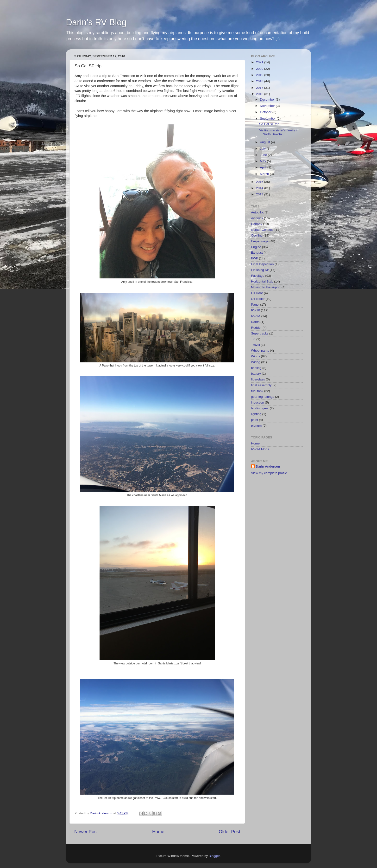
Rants (255, 322)
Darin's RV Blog (96, 22)
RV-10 (255, 310)
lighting (256, 414)
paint (254, 420)
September (268, 119)
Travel (255, 345)
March (265, 174)
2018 (260, 81)
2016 (260, 94)
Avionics (257, 218)
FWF (254, 258)
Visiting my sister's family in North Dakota (279, 132)
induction (258, 402)
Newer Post (86, 832)
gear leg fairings (263, 397)
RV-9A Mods (260, 449)
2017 (260, 88)
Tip (253, 339)
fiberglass (258, 379)
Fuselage (258, 276)
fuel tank (257, 391)
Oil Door (257, 293)
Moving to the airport (266, 287)
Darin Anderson (268, 466)
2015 (260, 182)
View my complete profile (269, 473)
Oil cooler (258, 299)
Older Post (229, 832)
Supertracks (260, 333)
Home (158, 832)
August (265, 142)
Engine (256, 247)
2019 (260, 75)
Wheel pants (260, 350)
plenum (256, 426)
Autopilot (257, 212)
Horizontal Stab (262, 281)
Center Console (262, 230)
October (266, 112)
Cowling (257, 235)
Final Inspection (262, 264)
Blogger (214, 856)
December (268, 100)
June (264, 155)
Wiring (256, 362)
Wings (256, 356)
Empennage (260, 241)
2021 (260, 62)
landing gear (260, 408)
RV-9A (256, 316)
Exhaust (257, 253)
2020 (260, 69)
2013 (260, 194)
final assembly (261, 385)
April (264, 167)
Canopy (257, 224)
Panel (255, 305)
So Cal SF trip (269, 124)
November (268, 106)
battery (256, 374)
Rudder (256, 328)
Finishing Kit (260, 270)
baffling (256, 368)
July (263, 149)
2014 (260, 188)
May (263, 161)
